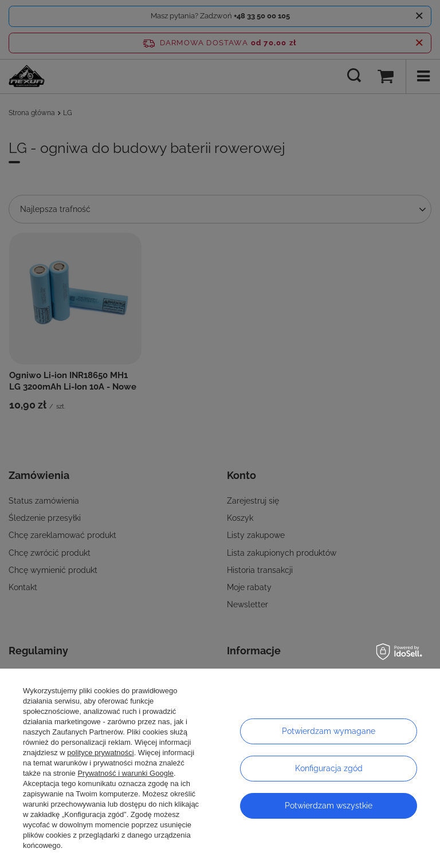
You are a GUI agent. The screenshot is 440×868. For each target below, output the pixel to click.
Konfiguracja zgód (329, 768)
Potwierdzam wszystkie (329, 806)
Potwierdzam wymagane (329, 731)
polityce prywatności (100, 753)
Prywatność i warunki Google (125, 773)
